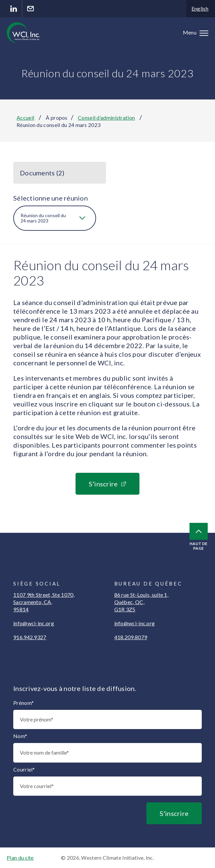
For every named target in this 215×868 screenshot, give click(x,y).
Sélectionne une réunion (51, 198)
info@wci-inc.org (34, 623)
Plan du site (20, 858)
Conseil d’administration (106, 118)
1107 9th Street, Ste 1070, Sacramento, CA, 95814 (44, 602)
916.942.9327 (30, 637)
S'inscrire (103, 484)
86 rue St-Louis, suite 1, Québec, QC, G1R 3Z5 (141, 602)
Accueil (25, 118)
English (200, 8)
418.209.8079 (131, 637)
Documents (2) (42, 173)
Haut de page (199, 537)
